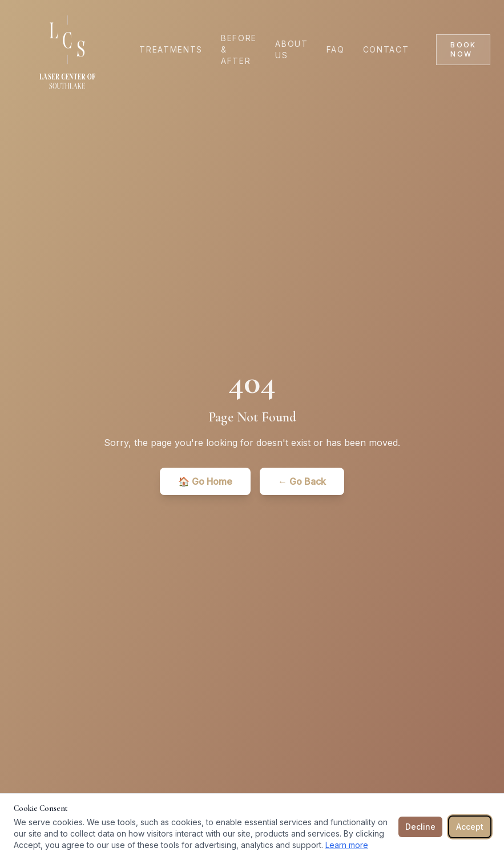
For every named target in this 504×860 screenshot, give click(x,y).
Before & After (239, 49)
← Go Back (302, 481)
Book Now (463, 49)
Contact (386, 49)
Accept (470, 827)
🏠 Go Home (205, 481)
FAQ (336, 49)
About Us (291, 49)
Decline (420, 827)
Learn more (347, 845)
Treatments (171, 49)
